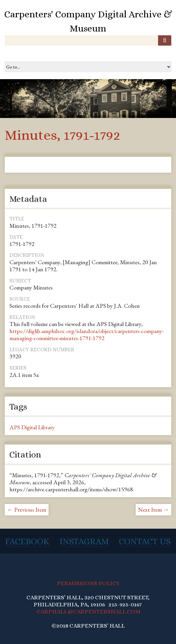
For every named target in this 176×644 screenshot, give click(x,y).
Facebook (27, 541)
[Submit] (165, 40)
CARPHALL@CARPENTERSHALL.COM (89, 611)
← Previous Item (27, 510)
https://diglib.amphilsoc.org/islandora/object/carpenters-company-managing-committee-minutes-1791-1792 (87, 335)
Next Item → (153, 510)
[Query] (88, 40)
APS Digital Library (32, 427)
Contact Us (145, 541)
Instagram (84, 541)
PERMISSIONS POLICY (88, 583)
